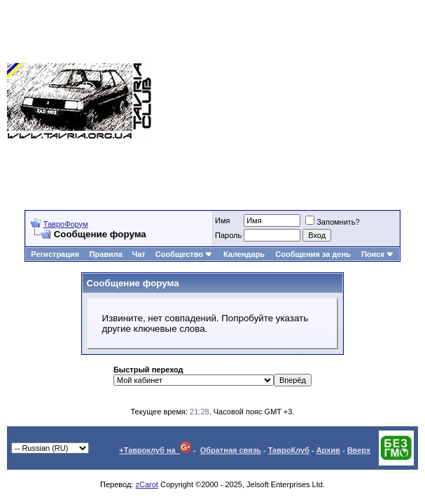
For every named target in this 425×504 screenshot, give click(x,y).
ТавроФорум (66, 224)
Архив (328, 450)
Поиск (378, 254)
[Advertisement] (288, 101)
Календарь (244, 254)
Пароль (228, 235)
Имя (222, 220)
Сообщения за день (313, 254)
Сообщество (184, 254)
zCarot (146, 484)
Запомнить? (333, 222)
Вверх (359, 450)
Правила (106, 254)
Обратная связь (231, 450)
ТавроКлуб (289, 450)
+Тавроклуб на (155, 450)
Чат (138, 254)
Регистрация (55, 254)
